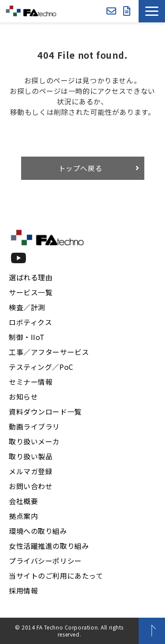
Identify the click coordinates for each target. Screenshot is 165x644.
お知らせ (23, 397)
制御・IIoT (27, 337)
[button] (152, 11)
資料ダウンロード (127, 11)
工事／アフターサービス (49, 352)
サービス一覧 (31, 292)
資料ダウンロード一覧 (45, 411)
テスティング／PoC (41, 367)
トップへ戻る (81, 168)
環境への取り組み (38, 531)
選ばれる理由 (31, 277)
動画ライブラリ (34, 426)
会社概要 (23, 501)
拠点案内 (23, 516)
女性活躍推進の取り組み (49, 546)
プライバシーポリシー (45, 561)
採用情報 (23, 590)
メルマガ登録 (31, 471)
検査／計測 (27, 307)
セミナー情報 (31, 382)
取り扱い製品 (31, 456)
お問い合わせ (111, 11)
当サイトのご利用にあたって (56, 576)
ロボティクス (30, 322)
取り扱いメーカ (34, 441)
